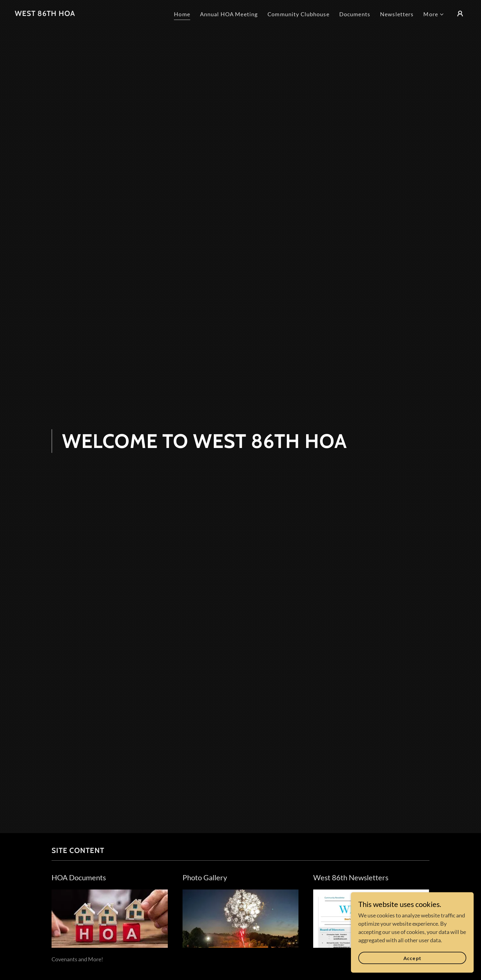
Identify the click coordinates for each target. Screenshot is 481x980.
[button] (434, 14)
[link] (45, 14)
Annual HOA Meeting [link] (229, 14)
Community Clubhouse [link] (298, 14)
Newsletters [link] (397, 14)
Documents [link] (355, 14)
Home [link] (182, 14)
